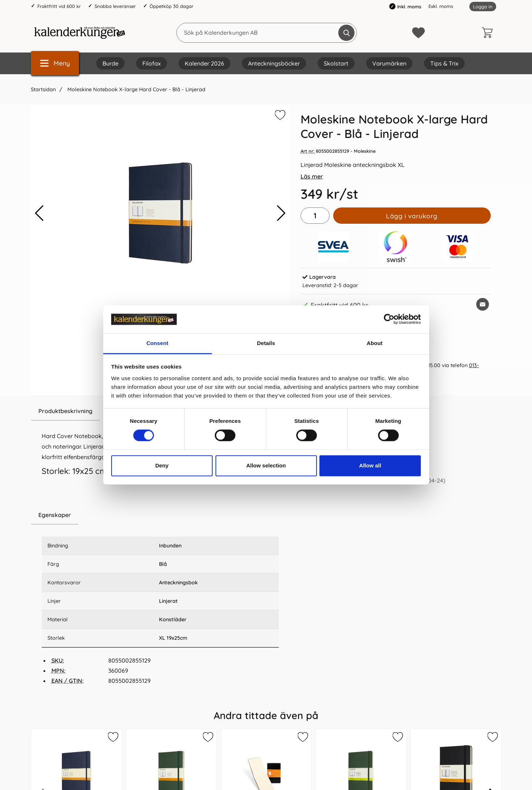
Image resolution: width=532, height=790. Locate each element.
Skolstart (336, 63)
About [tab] (375, 343)
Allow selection (266, 465)
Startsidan (43, 89)
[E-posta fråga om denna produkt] (483, 304)
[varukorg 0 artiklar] (489, 33)
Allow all (370, 465)
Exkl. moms (441, 6)
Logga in (483, 7)
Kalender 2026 (204, 63)
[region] (160, 515)
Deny (162, 465)
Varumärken (389, 63)
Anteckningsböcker (274, 63)
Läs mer (312, 176)
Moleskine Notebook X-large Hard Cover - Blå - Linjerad (136, 89)
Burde (110, 63)
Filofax (152, 63)
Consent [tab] (157, 343)
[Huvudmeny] (55, 63)
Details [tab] (266, 343)
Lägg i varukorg (412, 216)
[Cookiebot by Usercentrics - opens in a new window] (389, 319)
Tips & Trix (444, 63)
